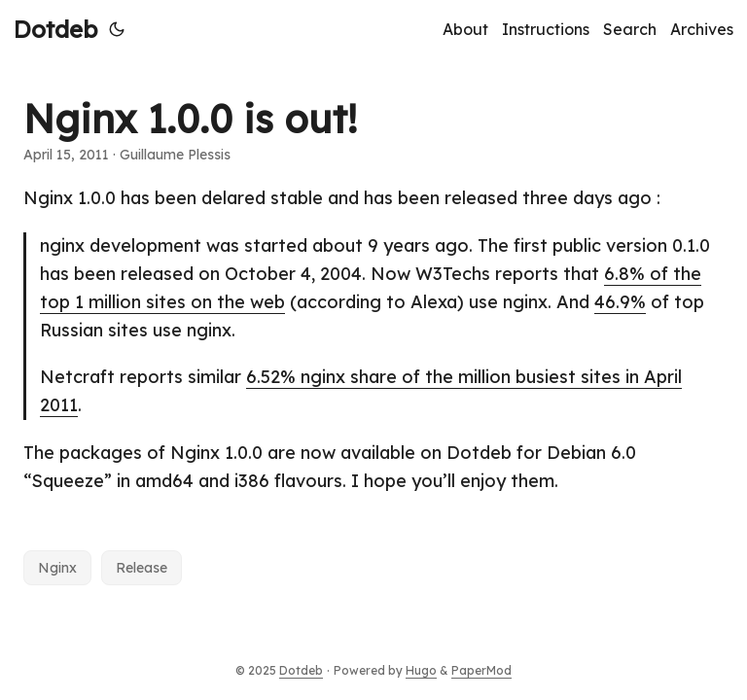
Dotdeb (55, 29)
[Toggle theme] (117, 29)
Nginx (57, 568)
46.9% (620, 302)
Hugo (421, 670)
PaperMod (481, 670)
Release (142, 568)
